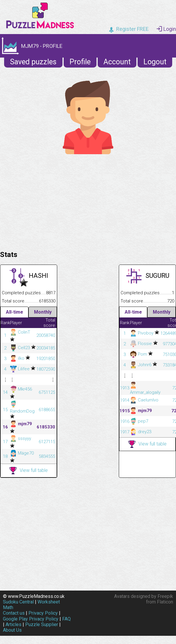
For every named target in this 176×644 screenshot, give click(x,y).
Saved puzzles (33, 62)
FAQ (66, 619)
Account (117, 62)
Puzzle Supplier (42, 624)
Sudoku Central (18, 602)
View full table (29, 471)
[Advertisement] (88, 201)
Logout (155, 62)
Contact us (14, 613)
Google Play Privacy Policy (31, 619)
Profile (80, 62)
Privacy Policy (43, 613)
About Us (12, 630)
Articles (13, 624)
